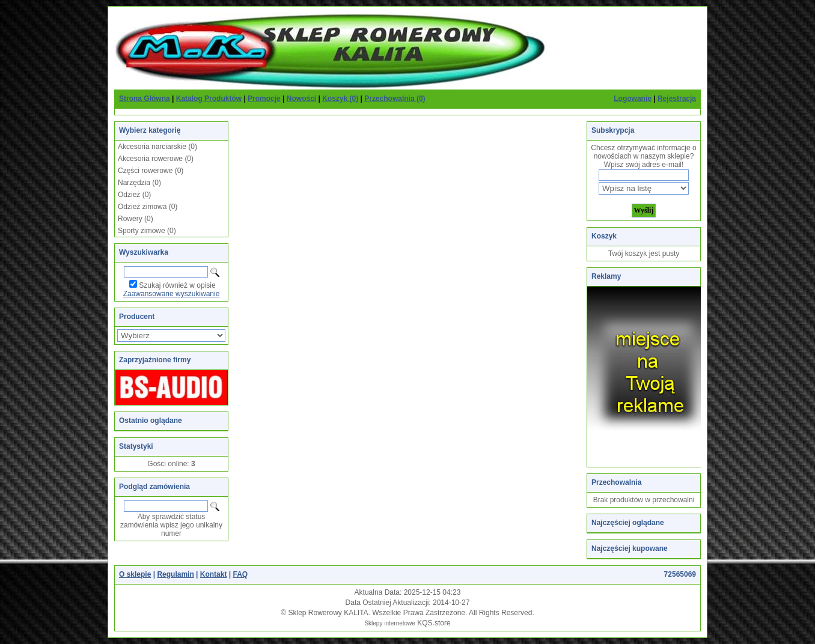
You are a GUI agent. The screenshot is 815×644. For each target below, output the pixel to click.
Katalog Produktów (209, 99)
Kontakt (214, 574)
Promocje (264, 99)
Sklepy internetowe (390, 623)
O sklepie (135, 574)
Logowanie (633, 99)
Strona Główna (145, 99)
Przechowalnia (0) (395, 99)
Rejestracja (677, 99)
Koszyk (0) (340, 99)
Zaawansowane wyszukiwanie (172, 294)
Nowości (301, 99)
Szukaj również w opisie (177, 285)
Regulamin (175, 574)
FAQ (240, 574)
